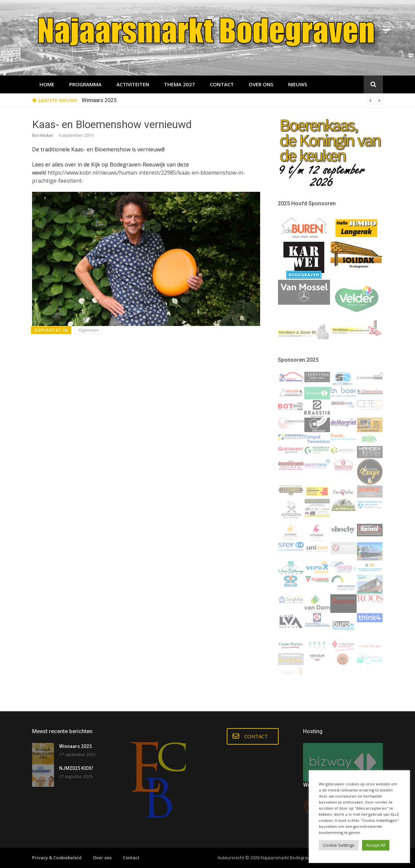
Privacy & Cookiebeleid (57, 858)
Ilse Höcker (43, 135)
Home (47, 84)
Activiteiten (133, 84)
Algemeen (89, 330)
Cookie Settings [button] (339, 845)
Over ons (261, 84)
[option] (232, 100)
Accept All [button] (376, 845)
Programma (85, 84)
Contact (222, 84)
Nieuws (298, 84)
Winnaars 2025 (99, 100)
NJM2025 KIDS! (76, 768)
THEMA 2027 (179, 84)
